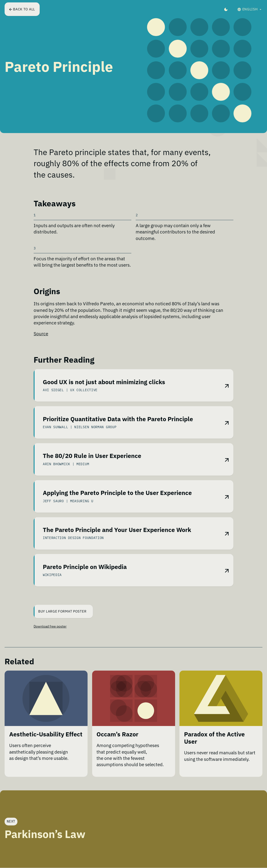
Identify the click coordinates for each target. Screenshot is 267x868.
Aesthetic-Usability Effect (46, 734)
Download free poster (50, 626)
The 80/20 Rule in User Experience (92, 456)
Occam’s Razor (117, 734)
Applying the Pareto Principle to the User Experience (117, 493)
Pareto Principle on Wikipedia (85, 567)
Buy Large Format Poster (60, 612)
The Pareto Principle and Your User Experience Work (117, 530)
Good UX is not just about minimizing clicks (104, 382)
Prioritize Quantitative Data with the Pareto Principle (118, 419)
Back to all (22, 9)
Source (41, 334)
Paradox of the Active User (214, 738)
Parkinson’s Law (45, 834)
